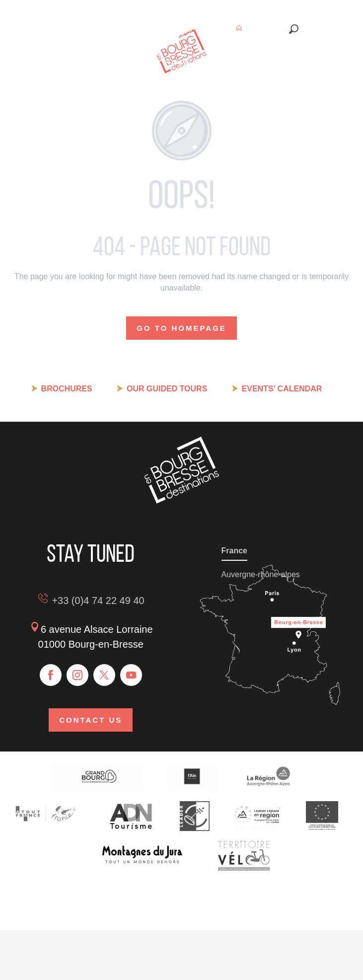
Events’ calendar (282, 389)
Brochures (67, 389)
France (234, 551)
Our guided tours (167, 389)
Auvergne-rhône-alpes (261, 574)
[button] (294, 29)
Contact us (91, 720)
